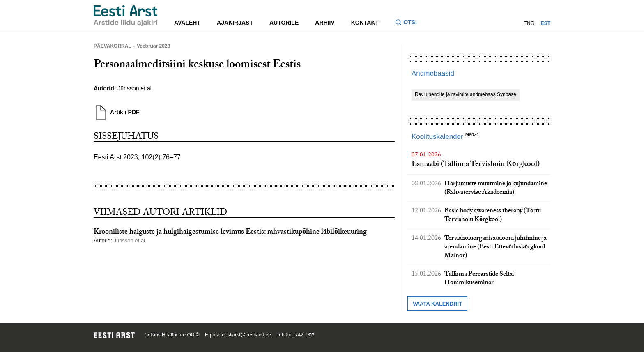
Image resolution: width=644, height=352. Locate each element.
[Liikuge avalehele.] (126, 16)
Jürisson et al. (135, 88)
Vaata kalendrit (437, 304)
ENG (529, 23)
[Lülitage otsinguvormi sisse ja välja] (409, 23)
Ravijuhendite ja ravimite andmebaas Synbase (466, 94)
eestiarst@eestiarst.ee (246, 335)
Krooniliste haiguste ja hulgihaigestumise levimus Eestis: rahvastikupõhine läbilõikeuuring (230, 233)
